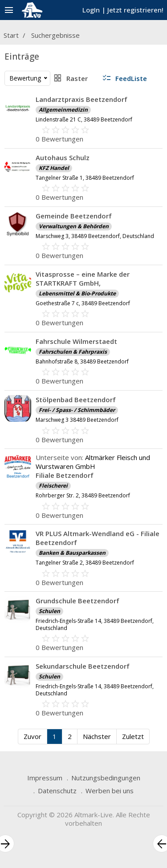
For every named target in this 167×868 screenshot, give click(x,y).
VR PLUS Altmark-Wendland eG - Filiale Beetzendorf (98, 538)
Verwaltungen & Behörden (74, 226)
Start (11, 35)
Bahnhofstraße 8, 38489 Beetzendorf (82, 361)
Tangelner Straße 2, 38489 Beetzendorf (85, 563)
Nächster (97, 736)
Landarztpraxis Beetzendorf (81, 99)
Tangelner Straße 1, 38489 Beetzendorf (85, 178)
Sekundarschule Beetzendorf (83, 666)
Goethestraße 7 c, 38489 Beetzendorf (83, 303)
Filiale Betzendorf (65, 475)
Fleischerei (53, 486)
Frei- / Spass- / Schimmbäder (77, 410)
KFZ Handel (54, 168)
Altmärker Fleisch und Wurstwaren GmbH (93, 462)
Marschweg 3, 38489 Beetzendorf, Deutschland (95, 236)
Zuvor (33, 736)
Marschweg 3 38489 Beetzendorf (77, 420)
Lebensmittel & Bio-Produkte (77, 293)
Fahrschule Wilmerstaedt (76, 341)
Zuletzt (133, 736)
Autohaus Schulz (63, 157)
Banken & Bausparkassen (72, 553)
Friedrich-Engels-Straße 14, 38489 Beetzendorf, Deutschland (95, 624)
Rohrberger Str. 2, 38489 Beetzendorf (83, 495)
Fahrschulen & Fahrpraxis (73, 352)
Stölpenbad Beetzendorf (76, 400)
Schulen (49, 611)
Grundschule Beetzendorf (77, 601)
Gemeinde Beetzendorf (74, 216)
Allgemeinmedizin (63, 110)
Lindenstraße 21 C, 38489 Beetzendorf (84, 119)
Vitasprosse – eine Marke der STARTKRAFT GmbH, (83, 279)
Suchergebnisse (55, 35)
